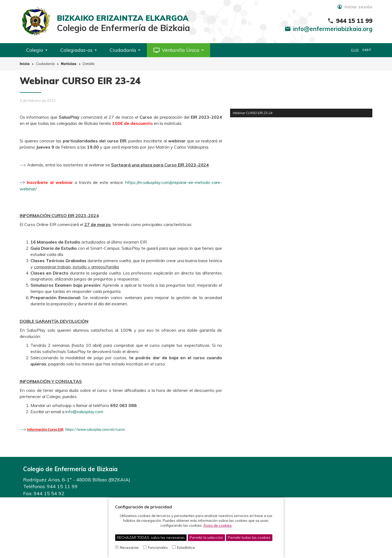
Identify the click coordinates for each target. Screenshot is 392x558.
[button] (178, 50)
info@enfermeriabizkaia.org (333, 29)
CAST (367, 50)
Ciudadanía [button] (125, 50)
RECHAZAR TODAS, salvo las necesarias (151, 538)
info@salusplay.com (84, 412)
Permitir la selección (206, 538)
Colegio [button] (37, 50)
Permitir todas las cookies (249, 538)
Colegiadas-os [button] (79, 50)
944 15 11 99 (62, 486)
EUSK (355, 50)
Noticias (69, 64)
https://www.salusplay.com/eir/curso (95, 429)
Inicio (25, 64)
